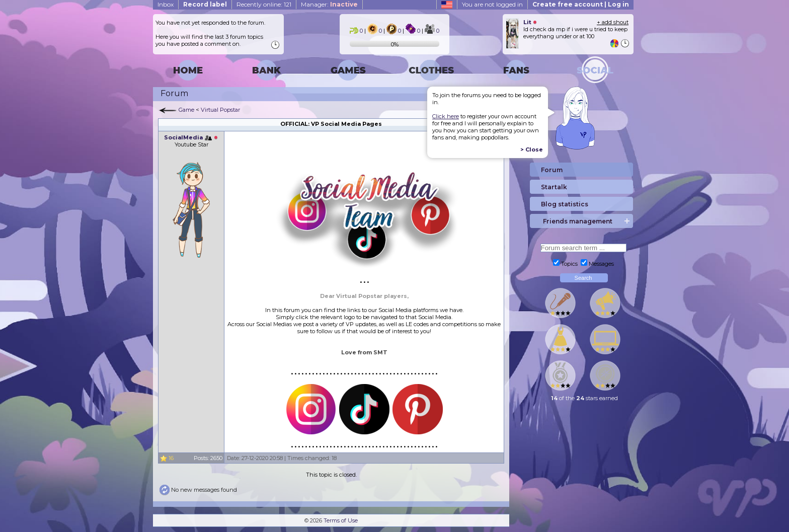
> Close (532, 149)
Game (186, 110)
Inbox (166, 4)
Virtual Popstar (220, 110)
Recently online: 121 (264, 4)
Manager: (329, 4)
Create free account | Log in (581, 4)
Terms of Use (341, 520)
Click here (446, 116)
